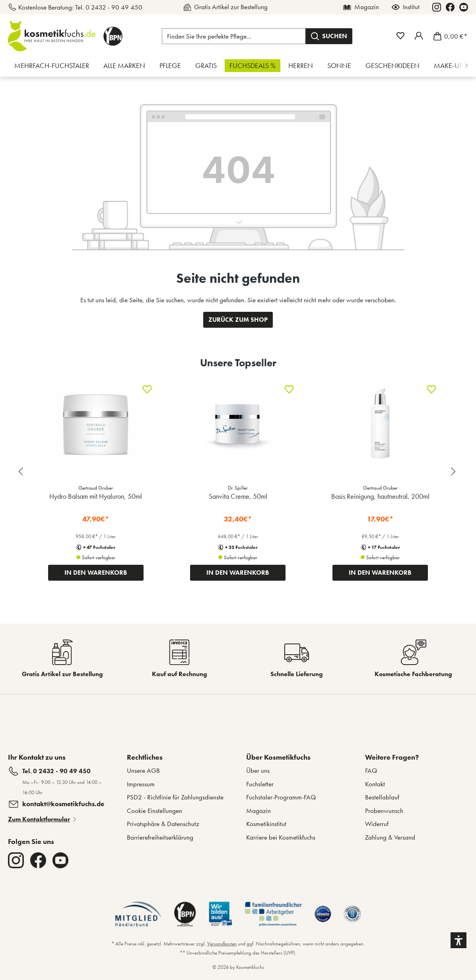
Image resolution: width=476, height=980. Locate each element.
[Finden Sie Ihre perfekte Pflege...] (234, 36)
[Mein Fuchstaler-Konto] (419, 36)
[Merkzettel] (400, 36)
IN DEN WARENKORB (96, 573)
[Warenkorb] (448, 36)
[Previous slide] (22, 472)
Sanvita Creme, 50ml (238, 496)
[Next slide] (454, 472)
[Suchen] (329, 36)
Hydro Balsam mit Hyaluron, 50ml (96, 496)
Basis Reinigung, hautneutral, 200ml (380, 496)
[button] (459, 940)
